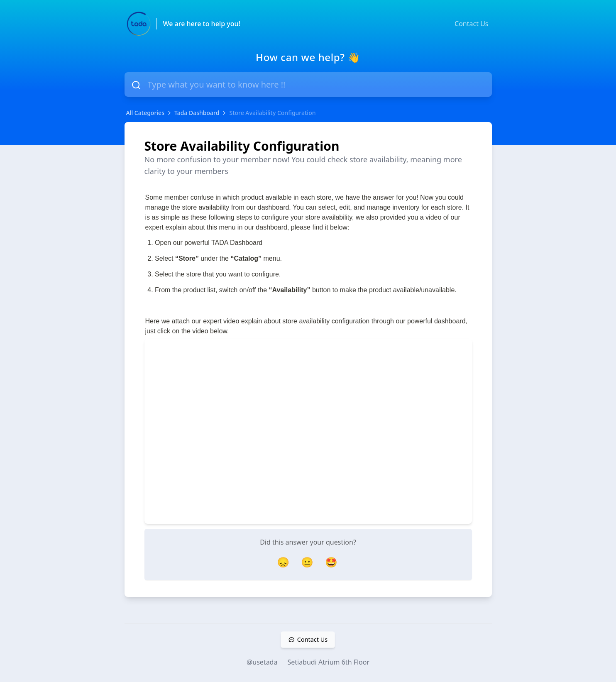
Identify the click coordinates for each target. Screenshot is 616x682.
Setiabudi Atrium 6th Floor (328, 662)
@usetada (262, 662)
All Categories (145, 113)
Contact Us (471, 24)
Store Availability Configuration (272, 113)
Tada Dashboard (197, 113)
